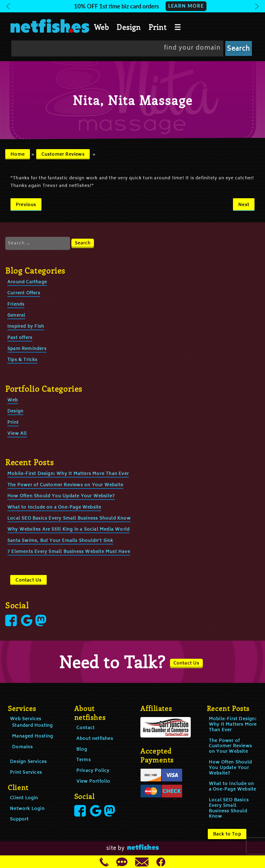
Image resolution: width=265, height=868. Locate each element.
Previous (26, 205)
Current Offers (24, 293)
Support (19, 819)
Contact (86, 728)
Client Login (24, 798)
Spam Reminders (27, 349)
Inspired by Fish (26, 327)
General (16, 316)
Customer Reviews (63, 155)
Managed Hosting (33, 736)
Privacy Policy (93, 771)
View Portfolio (93, 782)
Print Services (26, 773)
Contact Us (28, 581)
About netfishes (95, 739)
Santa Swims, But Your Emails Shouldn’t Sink (60, 541)
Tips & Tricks (22, 360)
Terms (84, 760)
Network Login (27, 809)
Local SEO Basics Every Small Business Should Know (69, 519)
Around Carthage (27, 282)
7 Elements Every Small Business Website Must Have (69, 552)
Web (102, 27)
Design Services (28, 762)
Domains (22, 747)
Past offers (20, 338)
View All (17, 434)
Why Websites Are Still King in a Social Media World (68, 530)
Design (129, 27)
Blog (82, 750)
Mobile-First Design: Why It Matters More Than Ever (68, 474)
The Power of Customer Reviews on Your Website (65, 485)
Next (244, 205)
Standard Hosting (32, 726)
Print (158, 27)
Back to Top (227, 834)
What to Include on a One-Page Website (54, 508)
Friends (16, 305)
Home (18, 155)
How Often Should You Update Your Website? (61, 496)
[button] (132, 6)
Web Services (26, 719)
